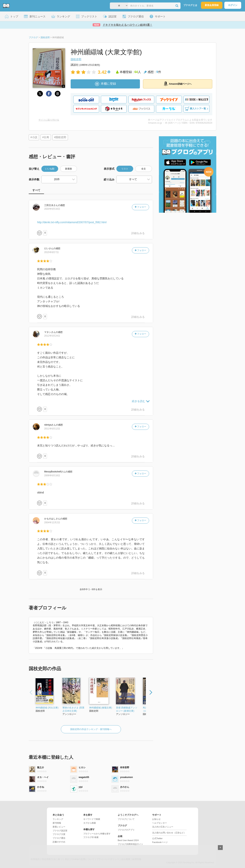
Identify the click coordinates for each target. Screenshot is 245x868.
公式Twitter (157, 838)
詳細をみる (138, 233)
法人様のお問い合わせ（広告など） (169, 833)
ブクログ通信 (59, 838)
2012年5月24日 (52, 336)
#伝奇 (46, 137)
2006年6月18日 (52, 475)
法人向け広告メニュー (163, 827)
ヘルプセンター (160, 823)
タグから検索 (90, 823)
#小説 (34, 137)
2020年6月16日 (52, 209)
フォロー (140, 207)
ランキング (58, 819)
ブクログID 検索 (91, 837)
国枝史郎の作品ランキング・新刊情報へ (91, 729)
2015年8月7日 (51, 252)
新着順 (69, 169)
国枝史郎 (76, 59)
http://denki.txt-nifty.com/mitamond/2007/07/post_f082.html (72, 222)
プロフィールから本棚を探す (97, 834)
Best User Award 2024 (128, 840)
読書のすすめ (59, 842)
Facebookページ (160, 842)
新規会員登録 (212, 5)
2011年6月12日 (52, 429)
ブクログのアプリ (126, 830)
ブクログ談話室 (60, 831)
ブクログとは (190, 5)
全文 (144, 169)
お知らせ (156, 819)
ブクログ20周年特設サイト (130, 844)
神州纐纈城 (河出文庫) (47, 708)
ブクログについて (126, 819)
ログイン (233, 5)
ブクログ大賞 (59, 834)
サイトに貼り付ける (49, 120)
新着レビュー (59, 827)
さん (51, 205)
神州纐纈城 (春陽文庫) (101, 708)
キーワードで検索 (92, 819)
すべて (36, 190)
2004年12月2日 (52, 522)
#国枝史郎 (60, 137)
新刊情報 (57, 823)
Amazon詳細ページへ (178, 84)
